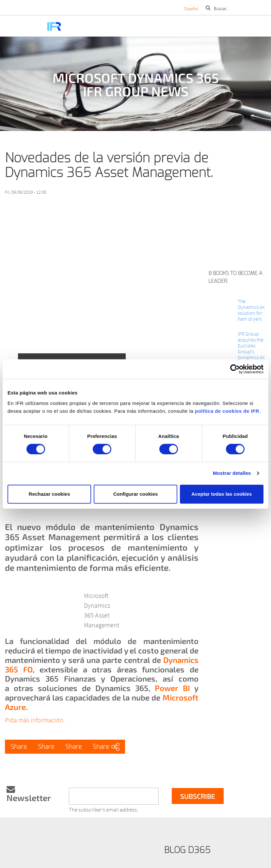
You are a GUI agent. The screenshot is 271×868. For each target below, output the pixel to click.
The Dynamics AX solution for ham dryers (251, 310)
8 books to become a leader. (235, 277)
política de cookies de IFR (227, 411)
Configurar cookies (136, 494)
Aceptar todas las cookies (222, 494)
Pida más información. (35, 720)
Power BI (172, 688)
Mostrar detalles (232, 473)
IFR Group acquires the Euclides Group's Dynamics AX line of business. (251, 351)
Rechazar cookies (49, 494)
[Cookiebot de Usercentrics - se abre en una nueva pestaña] (235, 369)
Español (191, 9)
